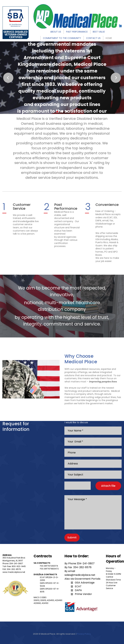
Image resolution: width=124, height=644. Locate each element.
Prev (8, 78)
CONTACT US (93, 38)
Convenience (107, 205)
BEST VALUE (99, 32)
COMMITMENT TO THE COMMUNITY (62, 38)
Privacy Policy (84, 634)
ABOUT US (56, 32)
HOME (109, 38)
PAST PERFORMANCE (77, 32)
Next (116, 78)
